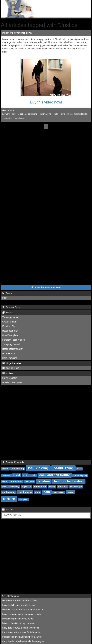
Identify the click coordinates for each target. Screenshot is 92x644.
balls (79, 469)
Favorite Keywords (13, 462)
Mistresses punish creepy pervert (18, 619)
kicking (52, 487)
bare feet (6, 475)
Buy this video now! (46, 102)
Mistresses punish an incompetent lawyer (22, 637)
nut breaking (9, 492)
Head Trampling (10, 335)
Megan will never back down (17, 33)
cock (33, 475)
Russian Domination (12, 382)
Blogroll (8, 313)
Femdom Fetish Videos (14, 340)
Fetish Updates (10, 378)
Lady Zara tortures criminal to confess (21, 628)
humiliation (40, 487)
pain (47, 492)
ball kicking (38, 468)
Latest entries (11, 596)
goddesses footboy (10, 487)
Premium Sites (11, 307)
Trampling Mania (10, 317)
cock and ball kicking (29, 114)
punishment (20, 118)
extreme (30, 482)
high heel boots (81, 114)
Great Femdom (10, 322)
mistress (63, 487)
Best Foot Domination (13, 349)
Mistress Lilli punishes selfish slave (19, 605)
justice (15, 114)
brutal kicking (66, 114)
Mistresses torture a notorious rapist (20, 601)
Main (5, 298)
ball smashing (45, 114)
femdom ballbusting (69, 481)
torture (9, 499)
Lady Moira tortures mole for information (22, 632)
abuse (5, 469)
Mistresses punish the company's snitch (21, 614)
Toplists (8, 373)
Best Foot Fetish (10, 331)
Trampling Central (11, 344)
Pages (7, 293)
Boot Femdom (9, 353)
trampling (23, 499)
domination (8, 118)
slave (70, 492)
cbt (25, 475)
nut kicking (25, 492)
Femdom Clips (9, 326)
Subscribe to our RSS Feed (46, 287)
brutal (56, 114)
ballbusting (63, 468)
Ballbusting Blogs (11, 368)
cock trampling (80, 475)
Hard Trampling (10, 358)
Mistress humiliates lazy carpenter (19, 623)
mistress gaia (76, 487)
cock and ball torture (55, 475)
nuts (38, 492)
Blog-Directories (12, 363)
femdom (44, 481)
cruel (5, 482)
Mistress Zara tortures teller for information (23, 610)
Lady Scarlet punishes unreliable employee (23, 641)
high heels (26, 487)
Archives (8, 510)
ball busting (18, 469)
